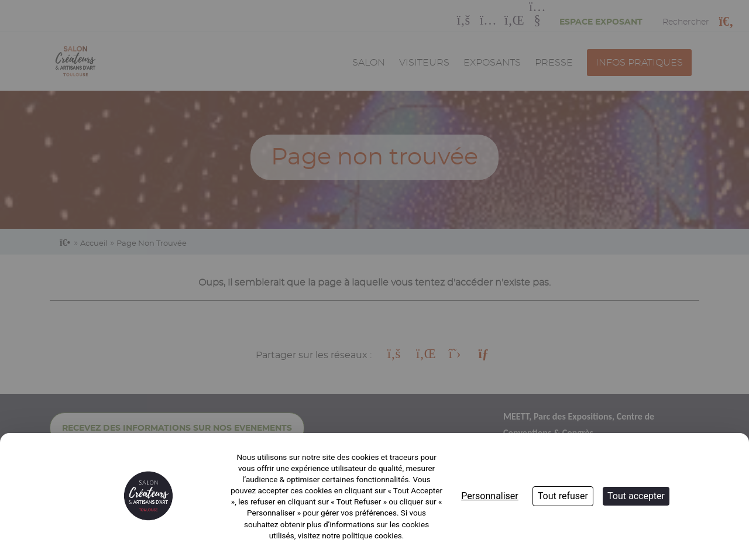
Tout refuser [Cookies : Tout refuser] (563, 496)
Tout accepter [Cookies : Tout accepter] (636, 496)
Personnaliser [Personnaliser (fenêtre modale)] (490, 496)
